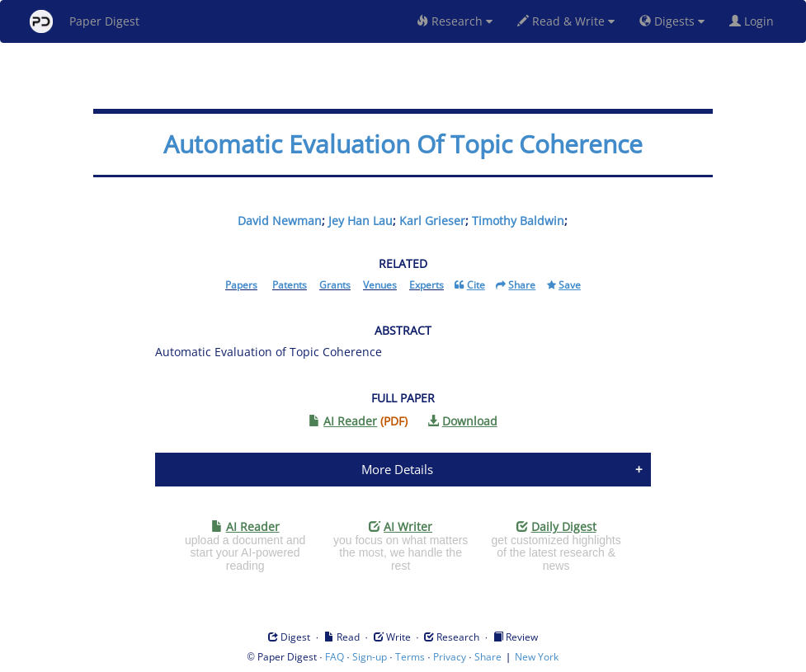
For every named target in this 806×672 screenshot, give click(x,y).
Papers (241, 285)
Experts (427, 285)
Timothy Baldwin (518, 221)
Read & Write (566, 21)
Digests (672, 21)
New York (537, 657)
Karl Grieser (432, 221)
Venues (380, 285)
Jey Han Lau (361, 221)
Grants (335, 285)
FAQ (335, 657)
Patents (290, 285)
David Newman (280, 221)
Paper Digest (85, 21)
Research (455, 21)
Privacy (450, 657)
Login (755, 21)
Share (488, 657)
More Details (397, 469)
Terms (410, 657)
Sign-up (370, 657)
